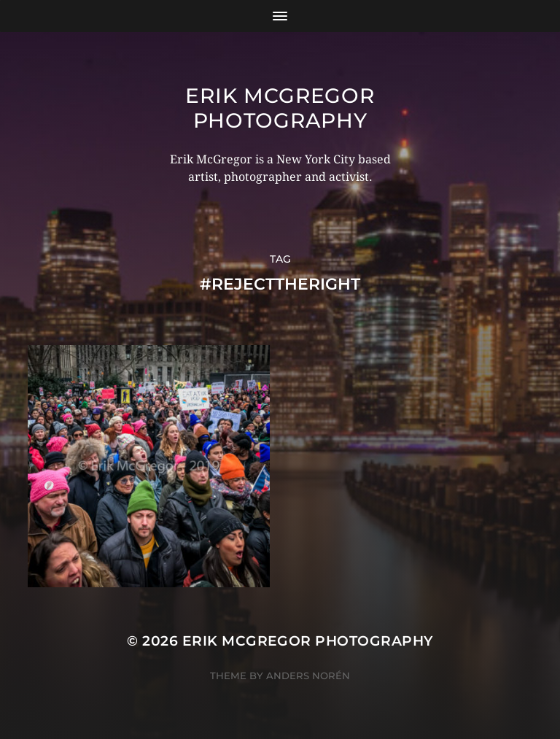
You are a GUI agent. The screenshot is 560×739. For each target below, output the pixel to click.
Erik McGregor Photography (280, 108)
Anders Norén (308, 676)
